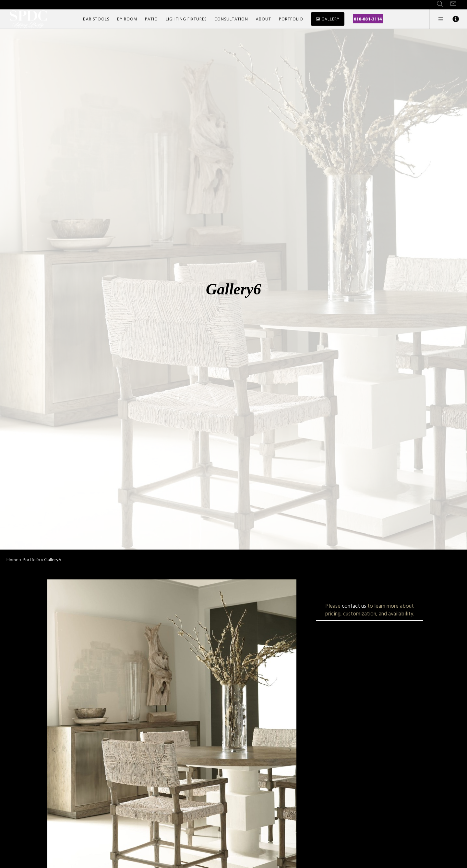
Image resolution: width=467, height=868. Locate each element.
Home (12, 559)
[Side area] (437, 19)
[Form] (453, 4)
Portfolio (31, 559)
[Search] (440, 4)
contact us (354, 606)
